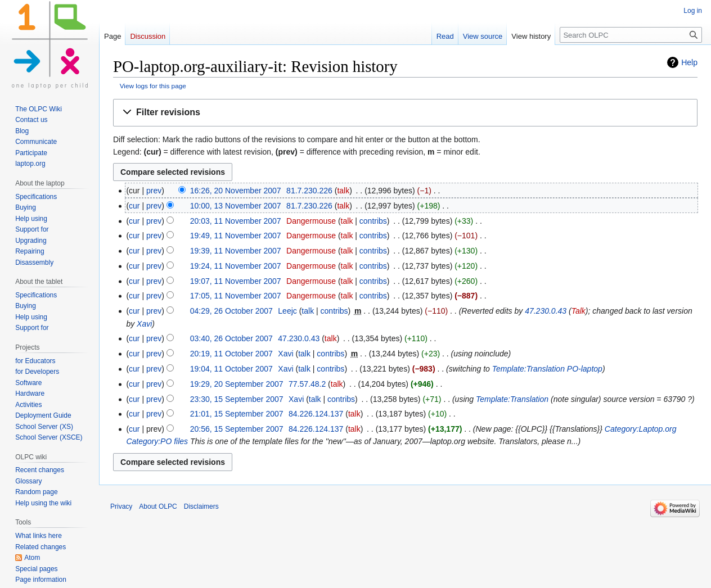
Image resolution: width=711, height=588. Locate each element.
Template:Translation (512, 399)
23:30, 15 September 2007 (237, 399)
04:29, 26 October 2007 (231, 311)
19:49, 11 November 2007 (236, 236)
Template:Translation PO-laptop (547, 369)
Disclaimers (201, 506)
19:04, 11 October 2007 (231, 369)
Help (689, 62)
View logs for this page (153, 86)
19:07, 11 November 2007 (236, 281)
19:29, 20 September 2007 (237, 384)
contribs (373, 221)
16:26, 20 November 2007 (236, 191)
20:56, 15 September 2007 (237, 429)
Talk (579, 311)
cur (134, 206)
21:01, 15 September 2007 (237, 414)
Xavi (144, 324)
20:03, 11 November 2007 (236, 221)
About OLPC (158, 506)
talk (343, 191)
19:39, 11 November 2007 (236, 251)
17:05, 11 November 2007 (236, 296)
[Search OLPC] (631, 35)
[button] (405, 113)
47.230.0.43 (546, 311)
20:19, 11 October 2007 (231, 354)
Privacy (121, 506)
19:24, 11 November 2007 (236, 266)
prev (154, 191)
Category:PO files (157, 441)
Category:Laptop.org (641, 429)
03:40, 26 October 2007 (231, 338)
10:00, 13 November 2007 (236, 206)
